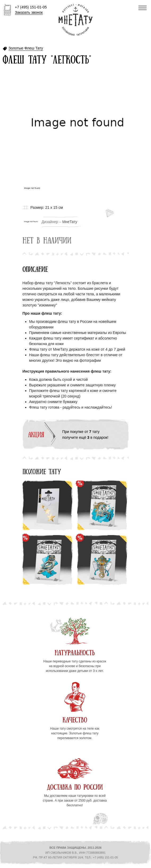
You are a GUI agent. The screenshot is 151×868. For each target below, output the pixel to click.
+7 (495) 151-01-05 (31, 10)
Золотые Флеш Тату (26, 48)
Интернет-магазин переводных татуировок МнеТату (76, 20)
